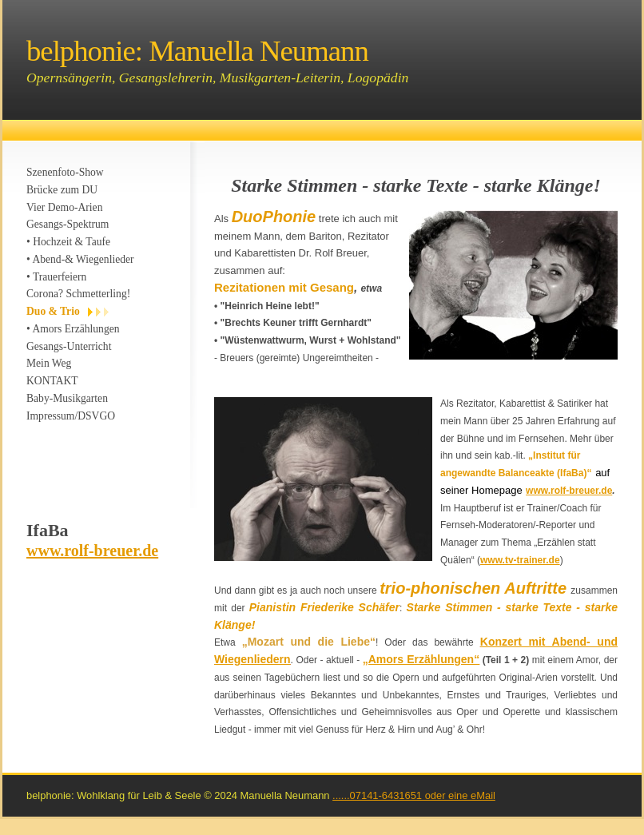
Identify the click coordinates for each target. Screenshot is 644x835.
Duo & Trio (53, 311)
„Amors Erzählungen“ (421, 659)
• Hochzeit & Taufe (68, 242)
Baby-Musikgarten (67, 398)
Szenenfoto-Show (65, 172)
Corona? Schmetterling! (78, 294)
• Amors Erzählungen (73, 329)
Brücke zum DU (62, 190)
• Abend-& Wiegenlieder (80, 259)
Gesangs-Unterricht (69, 346)
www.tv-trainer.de (520, 560)
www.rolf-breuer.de (92, 551)
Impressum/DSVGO (71, 416)
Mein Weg (49, 363)
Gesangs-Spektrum (68, 224)
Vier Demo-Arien (64, 207)
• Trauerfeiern (56, 277)
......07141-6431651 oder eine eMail (414, 795)
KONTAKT (52, 381)
